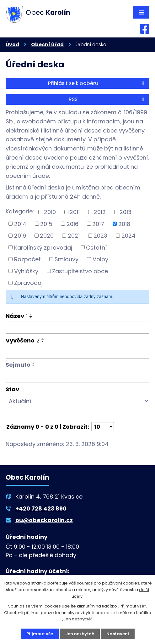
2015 (46, 224)
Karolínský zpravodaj (43, 247)
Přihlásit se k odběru (97, 83)
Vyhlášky (26, 271)
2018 (124, 224)
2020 (47, 236)
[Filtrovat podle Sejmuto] (77, 376)
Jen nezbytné (80, 634)
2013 (126, 212)
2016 (72, 224)
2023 (100, 236)
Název (17, 316)
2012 (100, 212)
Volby (100, 259)
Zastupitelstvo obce (80, 271)
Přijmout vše (40, 634)
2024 (128, 236)
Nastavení (118, 634)
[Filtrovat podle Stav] (77, 401)
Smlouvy (67, 259)
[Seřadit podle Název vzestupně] (31, 314)
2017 (98, 224)
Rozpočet (27, 259)
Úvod (12, 45)
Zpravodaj (28, 283)
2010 (50, 212)
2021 (74, 236)
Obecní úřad (47, 45)
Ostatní (96, 247)
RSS (107, 99)
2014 (20, 224)
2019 (20, 236)
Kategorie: (20, 211)
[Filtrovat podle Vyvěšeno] (77, 352)
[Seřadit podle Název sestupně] (31, 317)
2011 (75, 212)
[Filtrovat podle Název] (77, 327)
